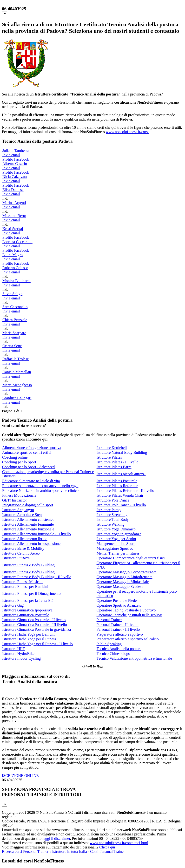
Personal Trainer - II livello (118, 625)
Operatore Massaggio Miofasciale (123, 582)
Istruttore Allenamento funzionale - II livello (36, 534)
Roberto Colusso (15, 268)
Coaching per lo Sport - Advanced (28, 467)
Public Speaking (109, 644)
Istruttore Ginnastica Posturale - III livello (35, 625)
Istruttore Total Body (113, 519)
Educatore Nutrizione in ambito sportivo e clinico (40, 491)
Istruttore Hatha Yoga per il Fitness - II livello (37, 644)
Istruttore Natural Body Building (122, 452)
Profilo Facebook (16, 159)
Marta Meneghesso (17, 385)
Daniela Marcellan (17, 372)
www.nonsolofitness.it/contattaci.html (119, 843)
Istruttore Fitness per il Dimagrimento (31, 593)
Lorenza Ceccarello (17, 242)
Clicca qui (107, 847)
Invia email (11, 155)
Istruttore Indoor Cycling (21, 658)
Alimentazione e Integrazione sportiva (32, 448)
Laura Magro (13, 255)
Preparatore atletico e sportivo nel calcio (128, 639)
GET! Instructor (15, 500)
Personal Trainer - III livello (118, 629)
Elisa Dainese (13, 190)
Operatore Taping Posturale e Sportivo (126, 610)
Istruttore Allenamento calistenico (28, 519)
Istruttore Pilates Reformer (117, 486)
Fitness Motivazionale (19, 495)
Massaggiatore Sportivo (115, 548)
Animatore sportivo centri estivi (27, 452)
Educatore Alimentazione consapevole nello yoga (40, 486)
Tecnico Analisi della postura (119, 649)
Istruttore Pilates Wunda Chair (120, 495)
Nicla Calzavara (15, 177)
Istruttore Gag (13, 605)
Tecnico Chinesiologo (113, 654)
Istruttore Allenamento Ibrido (25, 539)
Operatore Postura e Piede (117, 600)
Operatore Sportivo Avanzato (119, 605)
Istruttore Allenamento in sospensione (31, 544)
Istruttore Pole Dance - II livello (121, 505)
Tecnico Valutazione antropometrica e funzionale (134, 658)
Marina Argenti (14, 203)
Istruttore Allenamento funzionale (28, 529)
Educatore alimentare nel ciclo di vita (31, 481)
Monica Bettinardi (17, 281)
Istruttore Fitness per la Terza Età (28, 600)
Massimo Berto (14, 216)
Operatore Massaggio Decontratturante (127, 572)
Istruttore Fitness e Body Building (28, 565)
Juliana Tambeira (16, 151)
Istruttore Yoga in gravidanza (119, 534)
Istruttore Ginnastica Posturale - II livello (34, 620)
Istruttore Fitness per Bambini (25, 587)
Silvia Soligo (12, 294)
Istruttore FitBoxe (16, 558)
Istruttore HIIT (14, 649)
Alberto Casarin (15, 164)
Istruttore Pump (109, 510)
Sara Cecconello (15, 307)
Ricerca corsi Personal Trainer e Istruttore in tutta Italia (44, 851)
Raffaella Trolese (16, 359)
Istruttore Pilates (109, 457)
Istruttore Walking (111, 524)
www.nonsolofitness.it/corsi (127, 132)
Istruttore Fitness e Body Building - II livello (37, 577)
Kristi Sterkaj (13, 229)
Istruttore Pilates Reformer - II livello (125, 491)
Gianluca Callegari (17, 398)
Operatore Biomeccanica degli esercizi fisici (131, 558)
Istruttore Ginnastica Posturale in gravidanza (36, 629)
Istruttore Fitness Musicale (23, 582)
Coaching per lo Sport (19, 462)
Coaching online (15, 457)
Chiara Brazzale (15, 320)
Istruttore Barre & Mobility (23, 548)
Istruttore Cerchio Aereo (21, 553)
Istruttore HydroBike (18, 654)
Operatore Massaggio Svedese (120, 587)
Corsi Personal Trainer (107, 851)
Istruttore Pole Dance (113, 500)
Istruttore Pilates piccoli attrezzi (121, 474)
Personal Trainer (109, 620)
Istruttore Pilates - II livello (118, 462)
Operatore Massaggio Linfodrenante (125, 577)
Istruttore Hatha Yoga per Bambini (29, 634)
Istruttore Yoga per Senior (116, 539)
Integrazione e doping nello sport (28, 505)
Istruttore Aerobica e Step (22, 515)
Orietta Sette (12, 346)
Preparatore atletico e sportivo (120, 634)
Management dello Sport (116, 544)
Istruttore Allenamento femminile (28, 524)
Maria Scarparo (14, 333)
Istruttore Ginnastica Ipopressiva (27, 610)
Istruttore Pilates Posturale (117, 481)
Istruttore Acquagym (18, 510)
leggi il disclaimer (56, 838)
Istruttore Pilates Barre (114, 467)
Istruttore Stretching (112, 515)
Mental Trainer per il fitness (118, 553)
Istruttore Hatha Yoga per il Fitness (29, 639)
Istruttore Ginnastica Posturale (26, 615)
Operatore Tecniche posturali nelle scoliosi (129, 615)
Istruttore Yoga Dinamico (116, 529)
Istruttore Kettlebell (112, 448)
